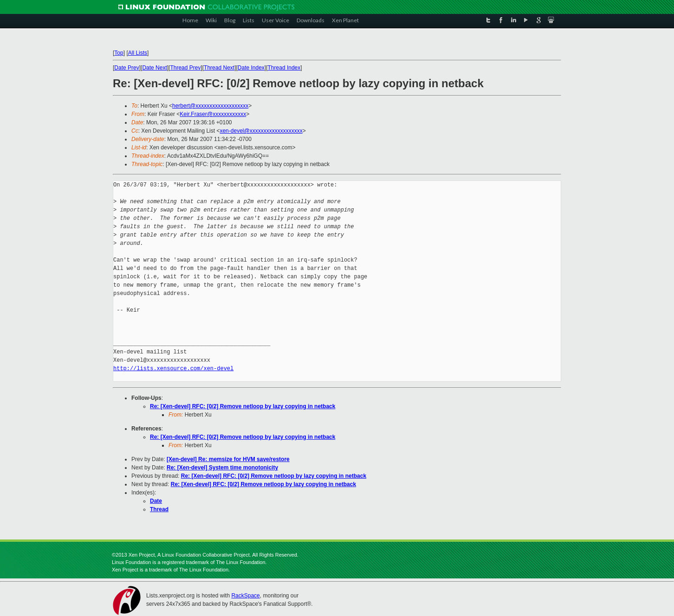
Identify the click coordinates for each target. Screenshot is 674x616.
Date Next (154, 68)
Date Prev (126, 68)
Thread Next (219, 68)
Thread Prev (185, 68)
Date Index (251, 68)
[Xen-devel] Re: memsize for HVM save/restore (228, 459)
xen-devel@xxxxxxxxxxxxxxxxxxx (261, 131)
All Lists (138, 53)
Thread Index (284, 68)
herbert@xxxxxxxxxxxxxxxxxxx (210, 106)
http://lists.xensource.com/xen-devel (173, 369)
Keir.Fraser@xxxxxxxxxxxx (213, 114)
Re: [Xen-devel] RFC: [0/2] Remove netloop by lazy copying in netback (243, 406)
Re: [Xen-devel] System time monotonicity (222, 468)
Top (119, 53)
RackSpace (245, 596)
